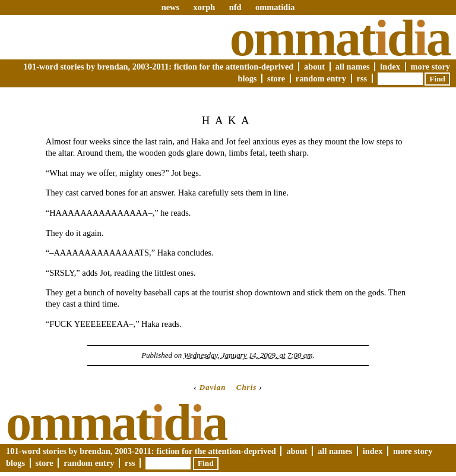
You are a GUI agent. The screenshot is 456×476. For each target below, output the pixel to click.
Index (390, 67)
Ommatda (340, 38)
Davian (213, 387)
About (314, 67)
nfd (235, 7)
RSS (362, 78)
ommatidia (275, 7)
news (170, 7)
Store (276, 78)
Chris (247, 387)
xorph (204, 7)
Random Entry (321, 78)
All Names (353, 67)
